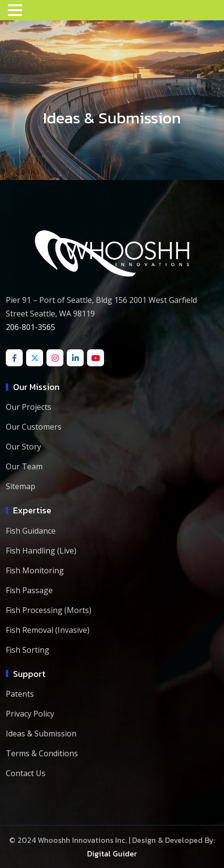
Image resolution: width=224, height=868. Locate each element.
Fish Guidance (31, 531)
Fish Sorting (28, 650)
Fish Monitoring (35, 570)
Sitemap (21, 486)
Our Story (23, 447)
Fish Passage (29, 590)
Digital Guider (112, 853)
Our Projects (29, 407)
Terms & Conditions (42, 753)
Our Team (24, 466)
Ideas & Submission (41, 733)
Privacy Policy (30, 714)
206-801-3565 (30, 327)
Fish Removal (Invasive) (48, 630)
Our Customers (34, 427)
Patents (20, 694)
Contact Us (26, 773)
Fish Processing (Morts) (49, 610)
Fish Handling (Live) (41, 551)
